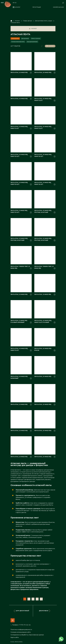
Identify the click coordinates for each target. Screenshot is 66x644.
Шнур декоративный (32, 42)
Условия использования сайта (21, 632)
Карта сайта (15, 637)
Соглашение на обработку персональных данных (27, 635)
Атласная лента (15, 38)
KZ (16, 3)
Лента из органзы (36, 38)
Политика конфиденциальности (21, 630)
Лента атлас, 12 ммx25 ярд (43, 294)
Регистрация (37, 7)
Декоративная (25, 38)
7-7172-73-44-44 (25, 625)
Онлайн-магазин (58, 7)
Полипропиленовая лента (18, 42)
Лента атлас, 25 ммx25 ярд (19, 294)
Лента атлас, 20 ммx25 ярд (19, 73)
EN (14, 3)
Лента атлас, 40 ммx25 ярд (19, 99)
